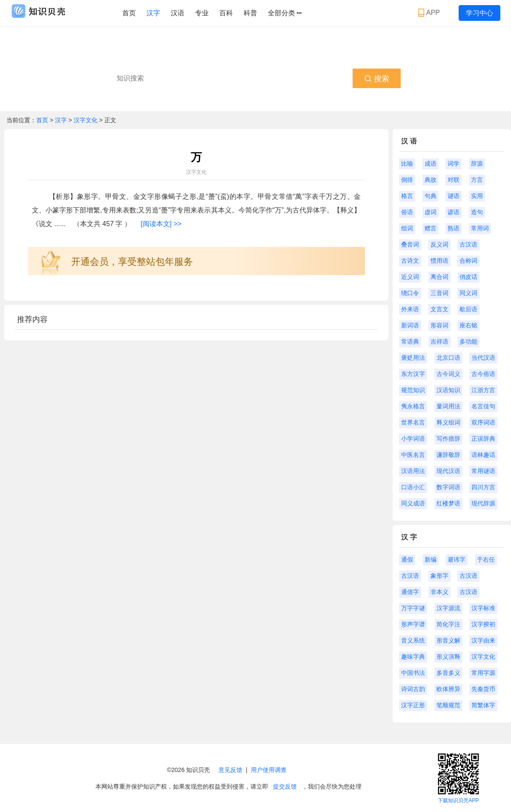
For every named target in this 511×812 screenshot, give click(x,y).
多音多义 (448, 673)
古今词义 (448, 374)
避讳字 (456, 560)
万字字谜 (413, 608)
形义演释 (448, 657)
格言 (407, 196)
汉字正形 (413, 705)
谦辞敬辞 (448, 455)
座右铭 (468, 325)
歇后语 (468, 309)
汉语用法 (413, 471)
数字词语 (448, 487)
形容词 (439, 325)
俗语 (407, 212)
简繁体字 (483, 705)
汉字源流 (448, 608)
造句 (477, 212)
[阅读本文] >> (161, 224)
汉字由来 (483, 640)
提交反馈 (285, 786)
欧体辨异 (448, 689)
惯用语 (439, 261)
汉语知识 (448, 390)
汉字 (153, 13)
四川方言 (483, 487)
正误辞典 (483, 439)
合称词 (468, 261)
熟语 (454, 228)
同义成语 (413, 503)
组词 (407, 228)
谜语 (454, 196)
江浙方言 (483, 390)
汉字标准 (483, 608)
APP (430, 13)
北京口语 (448, 358)
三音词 (439, 293)
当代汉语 (483, 358)
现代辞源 (483, 503)
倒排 (407, 180)
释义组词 (448, 422)
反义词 (439, 244)
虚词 (431, 212)
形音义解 (448, 640)
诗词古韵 (413, 689)
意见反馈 (230, 770)
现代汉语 (448, 471)
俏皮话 (468, 277)
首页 (129, 13)
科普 (250, 13)
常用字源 (483, 673)
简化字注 (448, 624)
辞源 (477, 164)
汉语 (178, 13)
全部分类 (285, 13)
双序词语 (483, 422)
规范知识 (413, 390)
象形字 (439, 576)
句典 (431, 196)
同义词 (468, 293)
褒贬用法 (413, 358)
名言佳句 (483, 406)
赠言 (431, 228)
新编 (431, 560)
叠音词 (410, 244)
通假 (407, 560)
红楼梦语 (448, 503)
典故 (431, 180)
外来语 (410, 309)
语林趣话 (483, 455)
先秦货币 (483, 689)
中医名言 (413, 455)
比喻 (407, 164)
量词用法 (448, 406)
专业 (202, 13)
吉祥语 (439, 341)
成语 (431, 164)
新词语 (410, 325)
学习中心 (479, 13)
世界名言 (413, 422)
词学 (454, 164)
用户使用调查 (269, 770)
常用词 (480, 228)
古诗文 (410, 261)
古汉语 (468, 244)
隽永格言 (413, 406)
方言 (477, 180)
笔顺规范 (448, 705)
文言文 (439, 309)
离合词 (439, 277)
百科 (226, 13)
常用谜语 (483, 471)
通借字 (410, 592)
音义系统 (413, 640)
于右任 (486, 560)
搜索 (377, 79)
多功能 (468, 341)
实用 (477, 196)
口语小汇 (413, 487)
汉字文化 (86, 120)
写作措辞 (448, 439)
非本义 (439, 592)
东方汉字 (413, 374)
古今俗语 (483, 374)
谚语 (454, 212)
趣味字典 (413, 657)
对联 (454, 180)
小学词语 (413, 439)
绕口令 (410, 293)
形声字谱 (413, 624)
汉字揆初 (483, 624)
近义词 (410, 277)
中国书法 (413, 673)
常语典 (410, 341)
